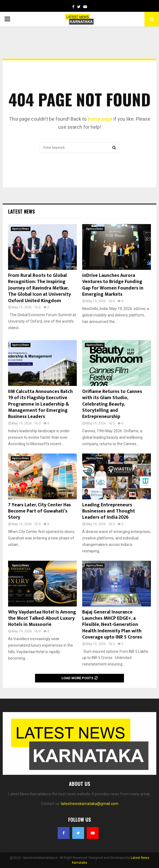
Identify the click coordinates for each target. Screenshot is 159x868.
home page (100, 119)
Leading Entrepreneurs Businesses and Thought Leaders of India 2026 (109, 511)
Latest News (21, 211)
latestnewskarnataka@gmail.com (90, 804)
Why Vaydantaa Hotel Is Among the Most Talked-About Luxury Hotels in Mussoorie (42, 618)
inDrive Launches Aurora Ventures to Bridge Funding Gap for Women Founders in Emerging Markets (113, 285)
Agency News (21, 229)
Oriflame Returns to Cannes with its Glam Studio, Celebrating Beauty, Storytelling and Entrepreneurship (112, 404)
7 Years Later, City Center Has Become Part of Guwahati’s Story (39, 511)
